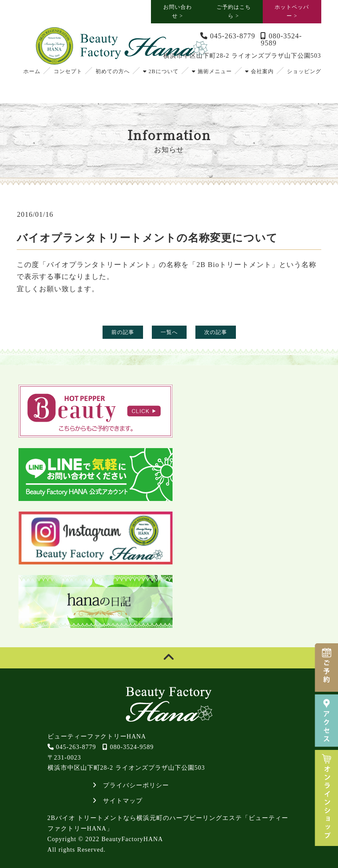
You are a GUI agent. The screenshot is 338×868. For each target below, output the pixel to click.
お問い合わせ (178, 11)
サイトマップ (118, 801)
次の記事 (216, 332)
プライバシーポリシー (131, 785)
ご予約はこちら (234, 11)
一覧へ (169, 332)
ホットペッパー (292, 11)
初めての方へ (113, 71)
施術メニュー (212, 71)
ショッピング (304, 71)
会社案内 (259, 71)
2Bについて (161, 71)
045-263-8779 (228, 36)
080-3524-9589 (281, 39)
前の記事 (123, 332)
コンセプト (68, 71)
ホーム (32, 71)
